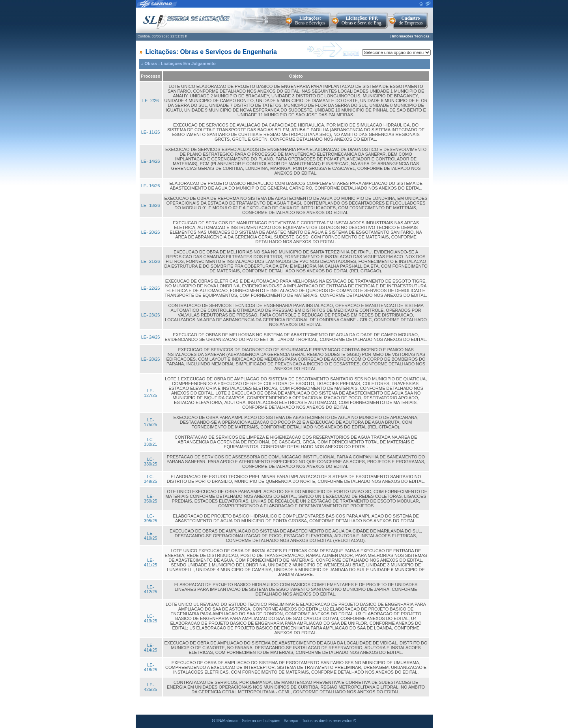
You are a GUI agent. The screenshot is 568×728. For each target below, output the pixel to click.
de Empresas (411, 20)
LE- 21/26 (151, 261)
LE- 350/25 (151, 499)
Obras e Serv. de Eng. (362, 20)
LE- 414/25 (151, 648)
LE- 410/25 (151, 536)
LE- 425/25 (151, 687)
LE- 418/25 (151, 667)
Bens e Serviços (310, 20)
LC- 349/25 (151, 479)
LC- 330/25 (151, 462)
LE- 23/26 (151, 315)
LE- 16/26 (151, 186)
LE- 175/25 (151, 422)
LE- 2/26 (151, 101)
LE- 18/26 (151, 205)
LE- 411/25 (151, 562)
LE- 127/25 (151, 393)
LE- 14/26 (151, 161)
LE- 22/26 (151, 288)
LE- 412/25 (151, 589)
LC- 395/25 (151, 518)
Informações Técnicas (411, 36)
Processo (151, 76)
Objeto (296, 76)
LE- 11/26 (151, 132)
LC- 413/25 (151, 618)
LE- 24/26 (151, 337)
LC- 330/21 (151, 442)
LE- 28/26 (151, 359)
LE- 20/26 (151, 232)
